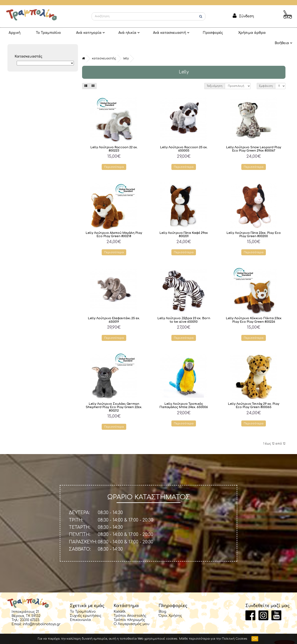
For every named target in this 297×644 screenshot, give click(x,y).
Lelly (126, 48)
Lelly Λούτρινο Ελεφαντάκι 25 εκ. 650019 (114, 310)
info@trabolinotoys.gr (42, 615)
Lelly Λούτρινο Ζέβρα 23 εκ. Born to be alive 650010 (184, 310)
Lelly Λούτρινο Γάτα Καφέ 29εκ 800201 (184, 224)
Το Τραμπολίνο (40, 33)
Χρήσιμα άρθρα (223, 33)
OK (255, 639)
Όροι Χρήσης (170, 606)
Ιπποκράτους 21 (25, 602)
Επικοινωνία (80, 610)
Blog (162, 602)
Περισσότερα (114, 157)
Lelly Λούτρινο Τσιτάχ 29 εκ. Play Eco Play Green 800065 (254, 396)
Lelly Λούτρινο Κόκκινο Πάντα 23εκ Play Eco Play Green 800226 (254, 310)
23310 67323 (30, 611)
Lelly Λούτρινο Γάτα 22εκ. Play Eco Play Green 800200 (254, 224)
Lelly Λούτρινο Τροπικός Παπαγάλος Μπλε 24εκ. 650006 (184, 396)
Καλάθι (120, 602)
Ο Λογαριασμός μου (131, 615)
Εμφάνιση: (266, 76)
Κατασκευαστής (104, 48)
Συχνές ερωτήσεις (86, 606)
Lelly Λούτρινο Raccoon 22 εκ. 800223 (114, 139)
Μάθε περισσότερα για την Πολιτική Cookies (213, 639)
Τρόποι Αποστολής (130, 606)
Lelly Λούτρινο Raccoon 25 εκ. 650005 (184, 139)
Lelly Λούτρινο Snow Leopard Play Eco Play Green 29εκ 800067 (254, 139)
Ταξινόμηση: (215, 76)
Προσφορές (188, 33)
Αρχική (12, 33)
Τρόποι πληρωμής (129, 610)
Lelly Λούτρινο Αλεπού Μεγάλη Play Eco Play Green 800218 (114, 224)
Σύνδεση (246, 16)
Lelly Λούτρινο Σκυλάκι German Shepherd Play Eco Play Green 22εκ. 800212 (114, 397)
